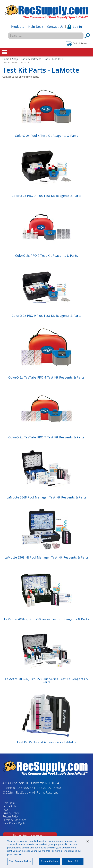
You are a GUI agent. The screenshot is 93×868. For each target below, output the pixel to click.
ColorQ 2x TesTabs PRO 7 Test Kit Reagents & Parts (46, 437)
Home (6, 59)
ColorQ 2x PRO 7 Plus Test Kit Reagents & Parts (46, 196)
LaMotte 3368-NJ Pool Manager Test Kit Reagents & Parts (46, 557)
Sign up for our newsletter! (30, 836)
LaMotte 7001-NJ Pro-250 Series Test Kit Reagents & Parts (46, 619)
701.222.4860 (52, 788)
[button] (76, 43)
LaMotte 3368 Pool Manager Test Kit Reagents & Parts (46, 497)
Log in (75, 27)
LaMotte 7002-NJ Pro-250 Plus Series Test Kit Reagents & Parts (46, 681)
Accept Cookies (49, 861)
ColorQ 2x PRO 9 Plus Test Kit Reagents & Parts (46, 316)
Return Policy (10, 816)
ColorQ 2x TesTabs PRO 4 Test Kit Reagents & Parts (46, 377)
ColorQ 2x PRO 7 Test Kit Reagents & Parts (46, 256)
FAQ (5, 810)
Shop (15, 59)
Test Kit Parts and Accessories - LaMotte (46, 742)
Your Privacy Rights (14, 823)
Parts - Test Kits (53, 59)
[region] (46, 852)
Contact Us (55, 27)
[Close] (88, 841)
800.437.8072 (22, 788)
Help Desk (36, 27)
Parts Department (31, 59)
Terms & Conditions (15, 820)
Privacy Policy (11, 813)
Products (18, 27)
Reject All (73, 861)
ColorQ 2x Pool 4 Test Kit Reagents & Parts (46, 136)
